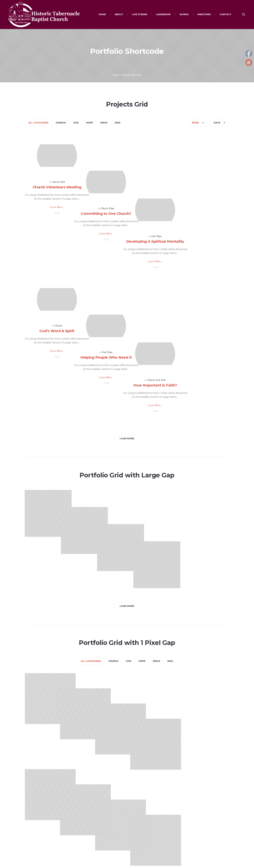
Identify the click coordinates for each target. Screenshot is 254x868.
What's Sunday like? (194, 821)
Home (116, 75)
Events (134, 821)
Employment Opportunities (145, 828)
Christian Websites (88, 808)
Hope (133, 181)
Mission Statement (194, 828)
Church (55, 181)
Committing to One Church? (127, 186)
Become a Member (194, 808)
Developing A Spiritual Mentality (197, 186)
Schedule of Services (195, 814)
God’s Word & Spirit (57, 274)
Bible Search (84, 821)
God (195, 181)
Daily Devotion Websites (91, 814)
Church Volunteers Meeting (57, 186)
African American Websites (92, 828)
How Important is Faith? (197, 274)
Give (133, 814)
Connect (135, 808)
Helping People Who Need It (127, 274)
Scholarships (137, 835)
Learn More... (57, 206)
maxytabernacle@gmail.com (45, 822)
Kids (63, 181)
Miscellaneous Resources (92, 835)
